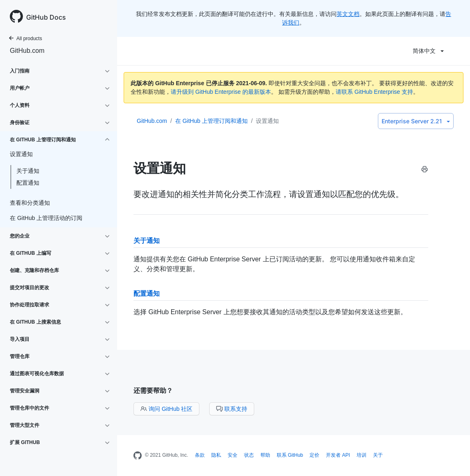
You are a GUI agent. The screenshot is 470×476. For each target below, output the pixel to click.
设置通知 (267, 121)
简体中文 (428, 51)
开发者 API (338, 455)
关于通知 (28, 171)
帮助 (265, 455)
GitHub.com (27, 51)
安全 (233, 455)
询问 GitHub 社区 (166, 409)
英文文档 (348, 14)
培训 (362, 455)
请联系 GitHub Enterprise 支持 (374, 92)
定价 (314, 455)
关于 (378, 455)
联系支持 (232, 409)
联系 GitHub (290, 455)
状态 (249, 455)
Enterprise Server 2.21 (416, 121)
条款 (200, 455)
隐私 (216, 455)
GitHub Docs (46, 17)
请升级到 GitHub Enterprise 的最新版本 (221, 92)
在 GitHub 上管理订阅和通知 (211, 121)
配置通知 (28, 183)
